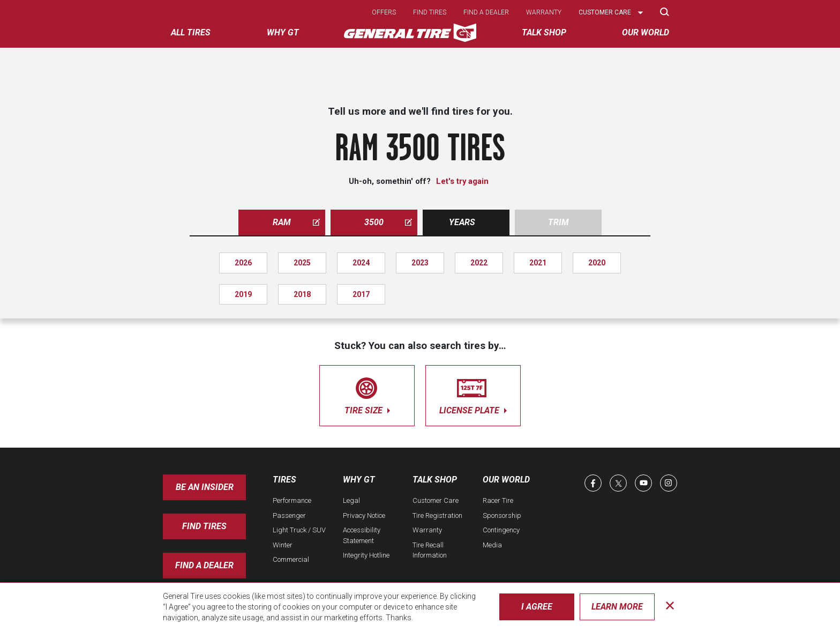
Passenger (289, 515)
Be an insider (205, 487)
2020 (597, 263)
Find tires (430, 12)
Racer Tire (498, 500)
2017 (361, 294)
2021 (538, 263)
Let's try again (462, 181)
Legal (351, 500)
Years (462, 222)
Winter (283, 545)
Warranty (544, 12)
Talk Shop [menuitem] (544, 32)
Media (492, 545)
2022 (479, 263)
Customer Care (436, 500)
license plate (473, 394)
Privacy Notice (364, 515)
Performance (292, 500)
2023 (420, 263)
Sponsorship (502, 515)
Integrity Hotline (366, 555)
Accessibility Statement (362, 535)
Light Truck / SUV (299, 530)
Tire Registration (437, 515)
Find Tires (204, 526)
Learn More (617, 607)
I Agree (537, 607)
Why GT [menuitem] (283, 32)
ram (296, 222)
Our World (506, 480)
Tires (284, 480)
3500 (388, 222)
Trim (558, 222)
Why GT (359, 480)
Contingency (501, 530)
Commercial (291, 559)
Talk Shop (435, 480)
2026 (243, 263)
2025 (302, 263)
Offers (384, 12)
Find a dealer (486, 12)
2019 (243, 294)
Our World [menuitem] (646, 32)
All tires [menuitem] (191, 32)
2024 (361, 263)
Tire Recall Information (430, 550)
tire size (367, 394)
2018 (302, 294)
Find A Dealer (204, 565)
